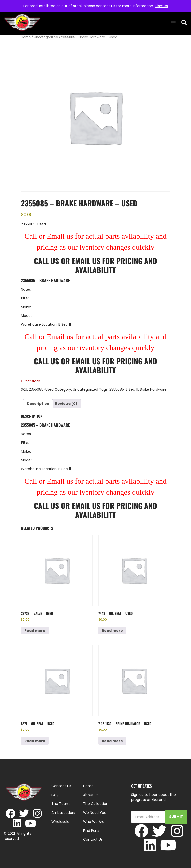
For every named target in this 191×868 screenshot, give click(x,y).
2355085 (117, 389)
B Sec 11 (132, 389)
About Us (91, 795)
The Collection (96, 804)
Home (26, 37)
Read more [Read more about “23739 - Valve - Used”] (35, 631)
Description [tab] (38, 404)
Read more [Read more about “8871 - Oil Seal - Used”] (35, 741)
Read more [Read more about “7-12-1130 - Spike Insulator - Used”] (112, 741)
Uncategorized (46, 37)
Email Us (87, 261)
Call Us (46, 261)
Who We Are (94, 822)
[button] (173, 22)
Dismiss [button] (161, 6)
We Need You (95, 813)
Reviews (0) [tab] (66, 404)
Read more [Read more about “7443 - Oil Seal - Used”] (112, 631)
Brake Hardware (153, 389)
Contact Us (93, 839)
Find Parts (91, 831)
